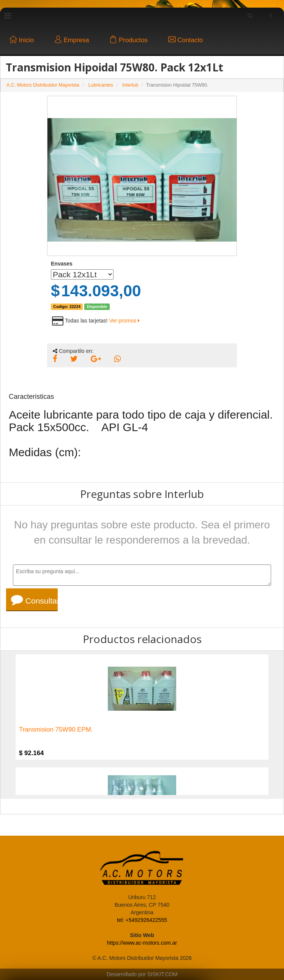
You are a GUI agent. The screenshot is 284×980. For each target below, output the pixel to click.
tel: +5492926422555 (142, 920)
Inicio (22, 40)
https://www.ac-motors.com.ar (142, 943)
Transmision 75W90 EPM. (56, 730)
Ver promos (124, 321)
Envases (62, 264)
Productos (128, 40)
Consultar (34, 600)
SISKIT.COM (162, 974)
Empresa (72, 40)
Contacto (186, 40)
